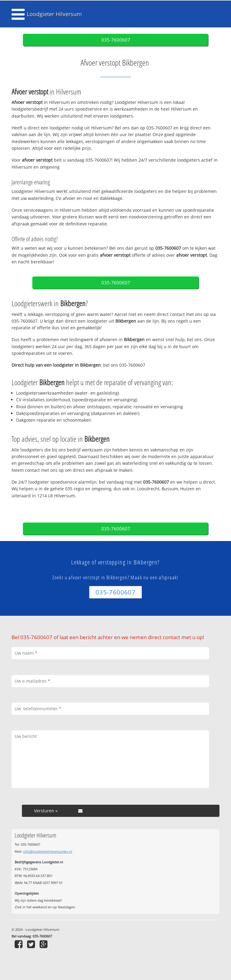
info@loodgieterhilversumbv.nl (48, 851)
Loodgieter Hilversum (54, 14)
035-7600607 (116, 40)
